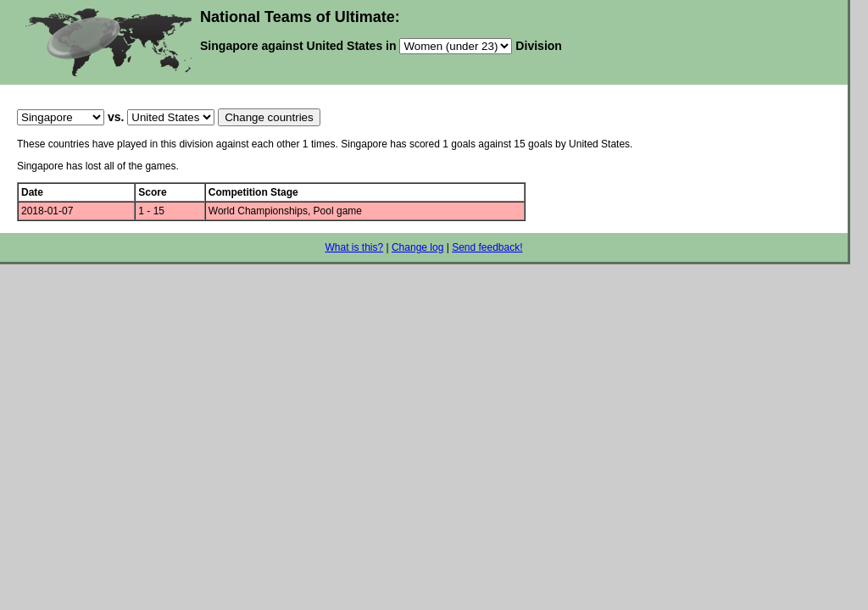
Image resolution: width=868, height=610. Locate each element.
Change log (417, 247)
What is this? (354, 247)
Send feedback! (487, 247)
